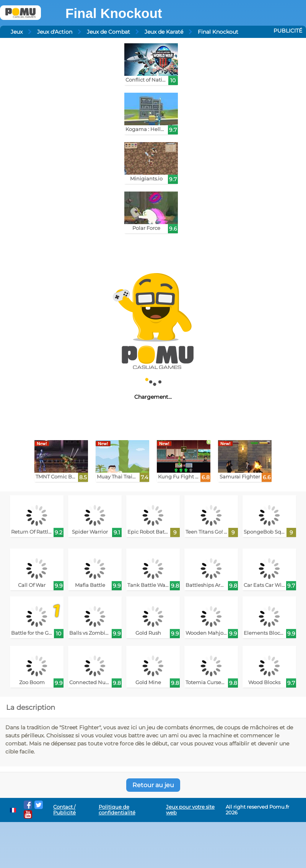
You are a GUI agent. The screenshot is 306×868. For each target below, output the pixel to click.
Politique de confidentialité (117, 810)
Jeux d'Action (55, 32)
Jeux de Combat (108, 32)
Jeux (17, 32)
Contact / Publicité (64, 810)
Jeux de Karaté (164, 32)
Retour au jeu (153, 785)
